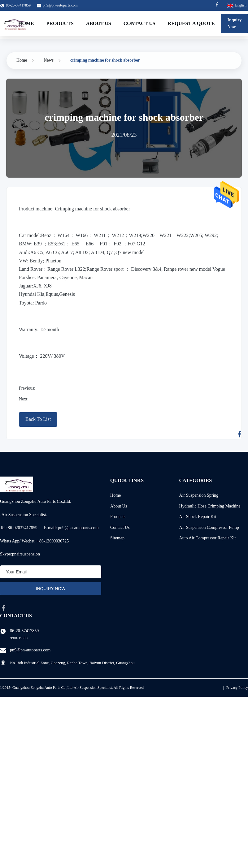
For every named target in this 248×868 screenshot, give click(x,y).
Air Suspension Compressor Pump (209, 527)
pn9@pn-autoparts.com (60, 5)
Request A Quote (191, 23)
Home (26, 23)
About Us (99, 23)
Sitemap (117, 538)
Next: (24, 399)
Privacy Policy (237, 688)
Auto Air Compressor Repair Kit (208, 538)
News (49, 60)
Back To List (38, 419)
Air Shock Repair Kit (198, 517)
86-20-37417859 (24, 631)
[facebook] (4, 608)
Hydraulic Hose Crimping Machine (210, 506)
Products (60, 23)
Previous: (27, 388)
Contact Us (139, 23)
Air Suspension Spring (199, 495)
